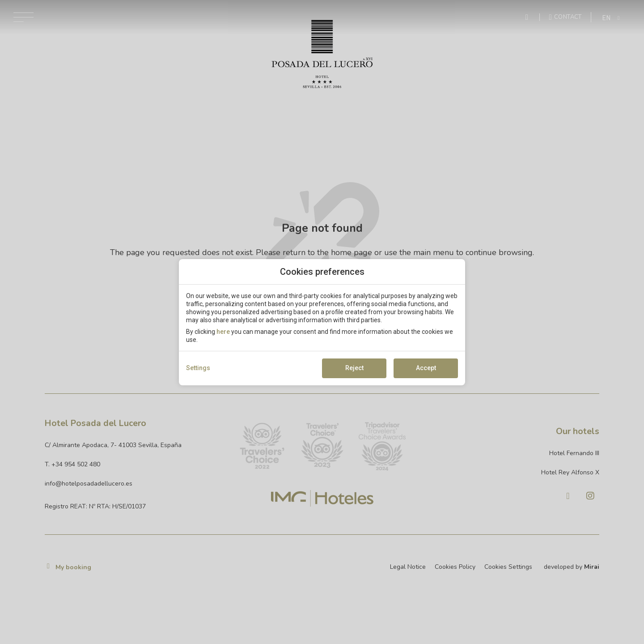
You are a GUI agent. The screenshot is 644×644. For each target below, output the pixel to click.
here (223, 332)
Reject (354, 368)
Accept (426, 368)
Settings (198, 368)
